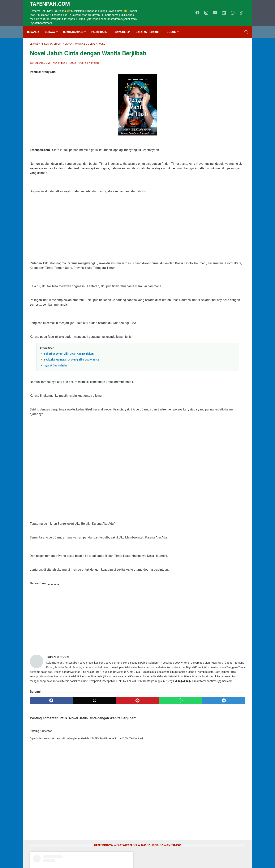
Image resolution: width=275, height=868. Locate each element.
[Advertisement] (102, 237)
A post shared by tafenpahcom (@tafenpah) (219, 143)
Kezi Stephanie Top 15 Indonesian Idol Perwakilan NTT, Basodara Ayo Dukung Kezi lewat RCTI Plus (215, 567)
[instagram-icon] (208, 13)
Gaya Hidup (125, 32)
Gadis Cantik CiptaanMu (207, 751)
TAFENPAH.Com (50, 4)
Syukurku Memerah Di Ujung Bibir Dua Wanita (71, 372)
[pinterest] (102, 726)
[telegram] (160, 726)
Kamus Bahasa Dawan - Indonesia (214, 645)
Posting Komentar (90, 65)
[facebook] (44, 726)
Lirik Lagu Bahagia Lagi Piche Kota (215, 733)
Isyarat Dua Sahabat (56, 377)
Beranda (36, 32)
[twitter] (73, 726)
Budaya (53, 32)
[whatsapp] (131, 726)
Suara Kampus (76, 32)
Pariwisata (102, 32)
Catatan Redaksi (150, 32)
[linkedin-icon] (226, 13)
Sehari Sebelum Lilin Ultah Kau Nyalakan (69, 366)
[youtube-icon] (217, 13)
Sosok (174, 32)
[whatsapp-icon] (234, 13)
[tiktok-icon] (243, 13)
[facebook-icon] (200, 13)
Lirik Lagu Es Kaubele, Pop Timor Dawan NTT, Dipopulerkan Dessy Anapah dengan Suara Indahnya (214, 774)
